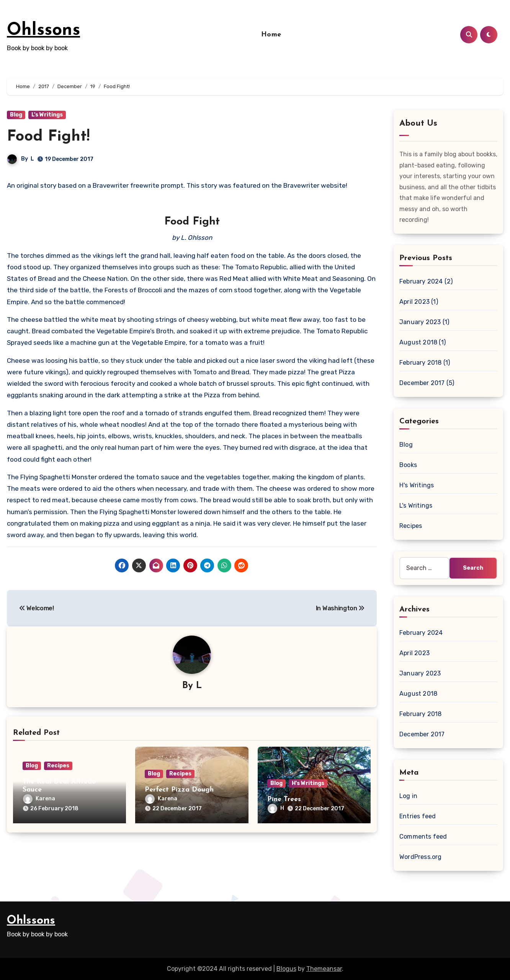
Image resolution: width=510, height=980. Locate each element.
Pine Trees (284, 799)
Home (271, 35)
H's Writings (308, 783)
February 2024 (421, 281)
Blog (16, 115)
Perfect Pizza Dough (179, 790)
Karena (39, 799)
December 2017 (422, 383)
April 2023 (414, 302)
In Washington (340, 608)
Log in (408, 796)
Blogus (286, 969)
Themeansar (324, 969)
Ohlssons (43, 30)
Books (408, 465)
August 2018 (418, 342)
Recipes (58, 766)
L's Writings (47, 115)
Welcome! (37, 608)
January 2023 (420, 322)
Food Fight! (48, 137)
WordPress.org (421, 857)
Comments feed (423, 837)
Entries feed (418, 816)
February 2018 (421, 363)
